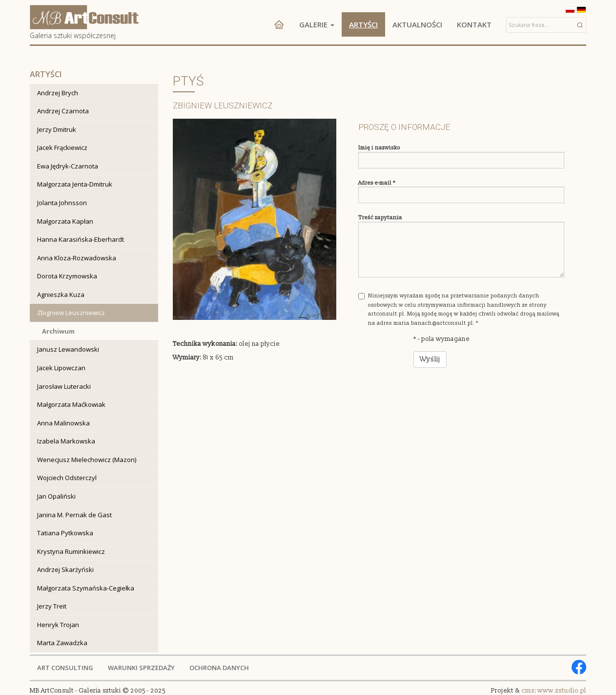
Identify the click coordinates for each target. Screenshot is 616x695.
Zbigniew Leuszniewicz (71, 313)
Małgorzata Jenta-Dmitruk (75, 184)
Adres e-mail (377, 183)
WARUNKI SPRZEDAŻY (141, 668)
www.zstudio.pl (562, 691)
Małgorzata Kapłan (65, 221)
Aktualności (417, 24)
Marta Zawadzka (62, 643)
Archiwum (58, 331)
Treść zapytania (380, 218)
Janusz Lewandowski (68, 349)
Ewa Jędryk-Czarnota (68, 166)
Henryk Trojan (58, 625)
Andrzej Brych (58, 93)
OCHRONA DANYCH (219, 668)
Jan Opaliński (56, 496)
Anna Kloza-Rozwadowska (77, 258)
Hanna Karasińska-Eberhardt (81, 239)
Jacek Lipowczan (61, 368)
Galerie (317, 24)
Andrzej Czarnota (63, 111)
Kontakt (474, 24)
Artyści (363, 24)
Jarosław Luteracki (64, 386)
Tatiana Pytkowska (65, 533)
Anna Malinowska (63, 423)
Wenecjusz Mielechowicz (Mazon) (87, 460)
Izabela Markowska (66, 441)
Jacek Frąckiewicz (62, 147)
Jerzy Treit (52, 606)
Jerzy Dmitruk (57, 129)
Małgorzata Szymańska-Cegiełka (86, 588)
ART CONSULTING (65, 668)
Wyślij (430, 359)
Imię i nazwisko (379, 148)
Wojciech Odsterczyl (67, 478)
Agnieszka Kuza (61, 295)
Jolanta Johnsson (62, 203)
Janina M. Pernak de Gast (74, 515)
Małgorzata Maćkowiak (71, 404)
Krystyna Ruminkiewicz (71, 551)
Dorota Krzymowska (67, 276)
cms (528, 691)
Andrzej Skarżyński (65, 569)
